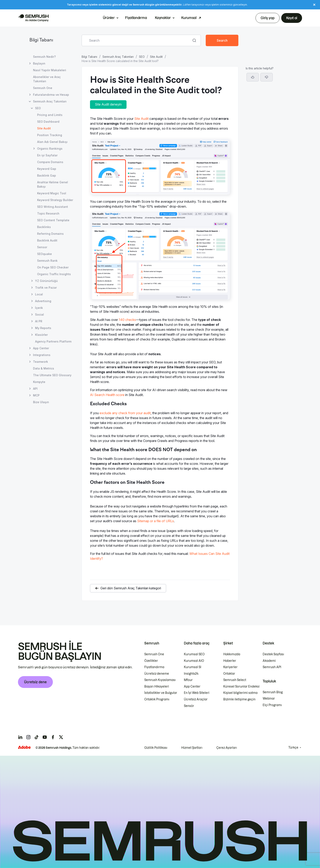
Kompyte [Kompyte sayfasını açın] (39, 382)
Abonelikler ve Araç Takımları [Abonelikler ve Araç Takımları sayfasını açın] (47, 79)
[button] (267, 77)
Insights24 (191, 674)
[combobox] (137, 40)
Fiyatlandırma (136, 18)
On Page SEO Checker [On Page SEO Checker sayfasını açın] (53, 267)
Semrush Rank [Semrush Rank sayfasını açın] (47, 261)
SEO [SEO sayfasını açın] (38, 108)
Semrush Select (235, 680)
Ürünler (109, 18)
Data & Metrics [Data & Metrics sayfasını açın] (44, 368)
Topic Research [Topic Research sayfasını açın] (48, 213)
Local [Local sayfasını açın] (39, 294)
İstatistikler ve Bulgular (161, 693)
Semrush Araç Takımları (118, 57)
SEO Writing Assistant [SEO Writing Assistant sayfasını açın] (53, 207)
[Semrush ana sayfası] (33, 18)
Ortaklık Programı (157, 699)
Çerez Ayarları (227, 748)
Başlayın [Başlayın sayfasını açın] (39, 63)
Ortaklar (229, 674)
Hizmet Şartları (192, 748)
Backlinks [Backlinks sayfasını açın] (44, 227)
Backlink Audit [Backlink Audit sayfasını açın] (47, 240)
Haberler (230, 661)
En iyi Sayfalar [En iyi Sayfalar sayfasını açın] (47, 155)
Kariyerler (230, 667)
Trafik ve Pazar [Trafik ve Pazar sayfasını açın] (46, 288)
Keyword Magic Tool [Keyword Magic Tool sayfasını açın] (52, 193)
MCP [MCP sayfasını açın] (36, 395)
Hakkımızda (232, 654)
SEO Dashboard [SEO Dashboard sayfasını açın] (48, 122)
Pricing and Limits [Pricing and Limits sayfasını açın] (50, 115)
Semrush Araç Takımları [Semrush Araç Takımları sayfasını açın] (50, 101)
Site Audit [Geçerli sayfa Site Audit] (44, 128)
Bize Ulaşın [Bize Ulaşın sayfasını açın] (41, 402)
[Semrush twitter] (61, 737)
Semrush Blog (273, 692)
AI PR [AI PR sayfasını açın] (39, 321)
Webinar (269, 699)
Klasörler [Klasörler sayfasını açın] (41, 335)
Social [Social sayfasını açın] (39, 314)
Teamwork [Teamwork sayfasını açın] (41, 362)
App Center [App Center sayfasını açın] (41, 348)
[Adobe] (24, 747)
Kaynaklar (163, 18)
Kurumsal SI (193, 667)
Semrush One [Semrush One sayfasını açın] (43, 88)
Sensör (189, 706)
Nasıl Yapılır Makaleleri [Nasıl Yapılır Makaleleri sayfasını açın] (50, 70)
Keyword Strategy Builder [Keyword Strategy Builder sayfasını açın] (55, 200)
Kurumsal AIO (194, 661)
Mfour (188, 680)
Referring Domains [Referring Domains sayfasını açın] (50, 234)
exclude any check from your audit (125, 413)
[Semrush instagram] (28, 737)
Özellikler (151, 661)
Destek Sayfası (273, 654)
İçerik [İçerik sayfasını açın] (39, 308)
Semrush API (272, 667)
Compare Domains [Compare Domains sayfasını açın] (50, 162)
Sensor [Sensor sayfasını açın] (42, 247)
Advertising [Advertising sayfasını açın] (43, 301)
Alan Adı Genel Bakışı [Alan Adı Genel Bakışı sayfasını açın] (52, 142)
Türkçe (293, 748)
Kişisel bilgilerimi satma (240, 693)
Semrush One (154, 654)
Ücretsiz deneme (157, 674)
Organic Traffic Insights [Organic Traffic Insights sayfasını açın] (54, 274)
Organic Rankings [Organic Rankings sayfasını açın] (50, 149)
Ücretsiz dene (35, 682)
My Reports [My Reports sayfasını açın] (43, 328)
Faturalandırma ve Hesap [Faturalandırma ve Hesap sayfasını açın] (51, 95)
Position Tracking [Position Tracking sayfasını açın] (50, 135)
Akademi (269, 661)
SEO (142, 57)
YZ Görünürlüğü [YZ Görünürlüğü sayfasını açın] (46, 281)
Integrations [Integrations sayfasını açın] (42, 355)
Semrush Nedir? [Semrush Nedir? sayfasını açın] (44, 57)
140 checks (127, 320)
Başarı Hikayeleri (157, 687)
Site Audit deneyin (108, 104)
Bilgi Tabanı (41, 40)
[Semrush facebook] (53, 737)
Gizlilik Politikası (156, 748)
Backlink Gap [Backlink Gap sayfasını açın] (47, 175)
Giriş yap (267, 18)
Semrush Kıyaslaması (160, 680)
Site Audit (156, 57)
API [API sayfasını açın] (35, 389)
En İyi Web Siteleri (197, 693)
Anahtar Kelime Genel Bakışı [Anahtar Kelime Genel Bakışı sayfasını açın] (53, 184)
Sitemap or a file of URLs (156, 521)
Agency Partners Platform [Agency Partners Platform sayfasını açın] (53, 341)
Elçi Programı (272, 705)
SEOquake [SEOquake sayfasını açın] (44, 254)
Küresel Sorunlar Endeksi (241, 687)
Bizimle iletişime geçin (239, 699)
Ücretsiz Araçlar (196, 699)
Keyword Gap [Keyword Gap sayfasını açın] (47, 169)
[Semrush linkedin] (20, 737)
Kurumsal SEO (194, 654)
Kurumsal (189, 18)
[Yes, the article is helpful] (253, 77)
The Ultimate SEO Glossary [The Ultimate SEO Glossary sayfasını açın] (52, 375)
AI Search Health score (107, 395)
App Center (192, 687)
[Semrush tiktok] (37, 737)
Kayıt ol (292, 18)
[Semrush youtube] (45, 737)
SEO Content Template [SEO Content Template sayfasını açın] (53, 220)
